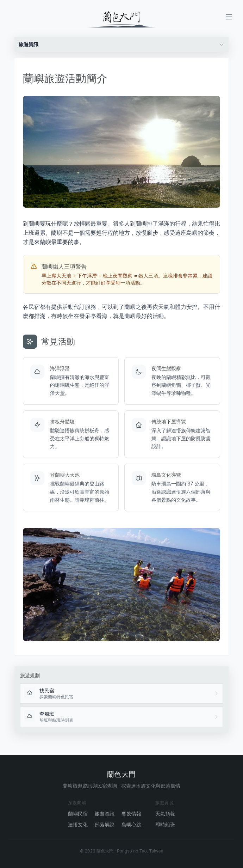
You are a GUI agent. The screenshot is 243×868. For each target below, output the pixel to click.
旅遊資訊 (105, 814)
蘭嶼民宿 (78, 814)
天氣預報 (165, 814)
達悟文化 (78, 824)
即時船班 (165, 824)
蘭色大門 (122, 774)
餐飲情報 (131, 814)
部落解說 (105, 824)
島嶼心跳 (131, 824)
